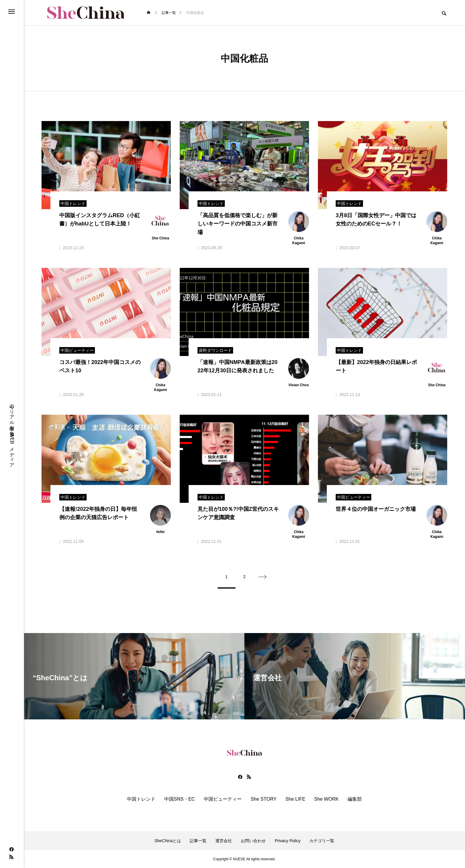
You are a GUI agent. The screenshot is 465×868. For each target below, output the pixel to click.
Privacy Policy (288, 841)
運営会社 (224, 841)
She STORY (263, 799)
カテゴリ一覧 (322, 841)
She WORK (326, 799)
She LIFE (296, 799)
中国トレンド (141, 799)
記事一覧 (198, 841)
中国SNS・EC (180, 799)
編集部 (355, 799)
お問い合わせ (253, 841)
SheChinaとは (168, 841)
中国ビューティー (223, 799)
